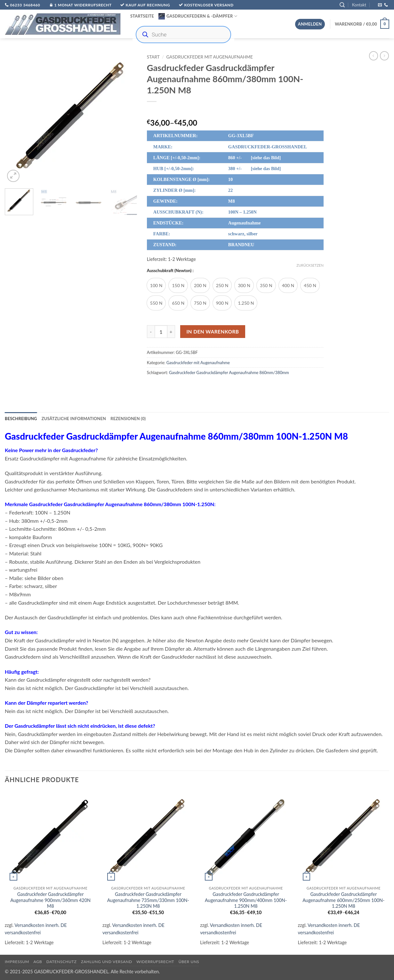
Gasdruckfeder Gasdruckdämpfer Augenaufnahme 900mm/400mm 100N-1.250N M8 (246, 900)
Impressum (17, 962)
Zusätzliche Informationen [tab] (74, 419)
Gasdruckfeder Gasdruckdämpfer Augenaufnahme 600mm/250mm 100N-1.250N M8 (343, 900)
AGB (38, 962)
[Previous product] (384, 56)
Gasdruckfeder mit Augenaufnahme (209, 57)
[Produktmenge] (161, 332)
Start (153, 57)
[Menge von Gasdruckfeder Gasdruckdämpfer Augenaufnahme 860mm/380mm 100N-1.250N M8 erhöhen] (171, 332)
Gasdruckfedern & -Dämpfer (198, 16)
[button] (342, 5)
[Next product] (374, 56)
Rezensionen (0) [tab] (128, 419)
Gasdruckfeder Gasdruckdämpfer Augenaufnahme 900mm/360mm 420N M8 (50, 900)
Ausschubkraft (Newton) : (170, 271)
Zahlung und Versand (107, 962)
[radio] (156, 285)
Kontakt (359, 5)
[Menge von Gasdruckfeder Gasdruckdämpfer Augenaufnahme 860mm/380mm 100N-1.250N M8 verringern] (151, 332)
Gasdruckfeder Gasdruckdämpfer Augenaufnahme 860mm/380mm (229, 372)
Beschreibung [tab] (21, 419)
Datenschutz (62, 962)
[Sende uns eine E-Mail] (380, 5)
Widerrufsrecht (155, 962)
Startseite (142, 16)
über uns (189, 962)
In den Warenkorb (213, 332)
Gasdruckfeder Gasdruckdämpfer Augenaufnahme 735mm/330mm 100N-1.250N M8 (148, 900)
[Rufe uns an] (386, 5)
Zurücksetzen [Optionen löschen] (310, 265)
